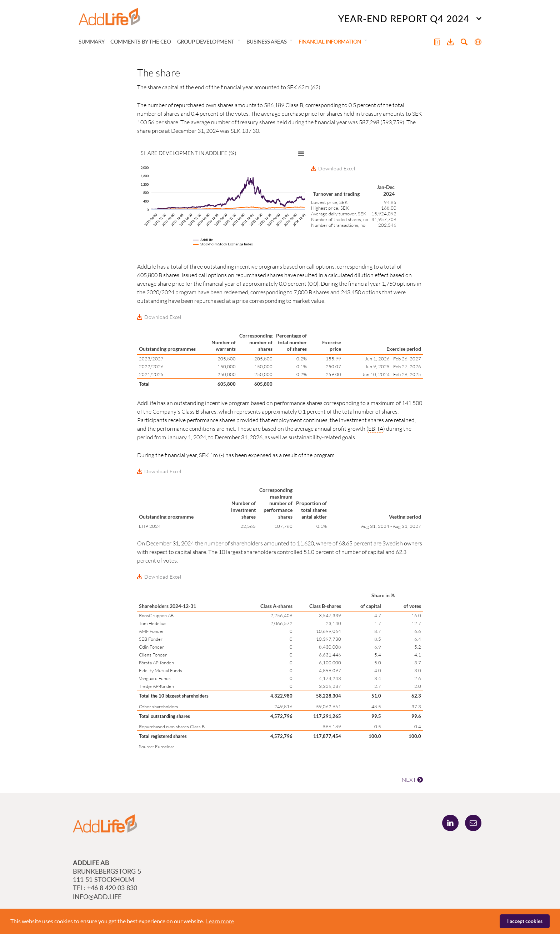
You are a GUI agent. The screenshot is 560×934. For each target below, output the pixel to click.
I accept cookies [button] (525, 921)
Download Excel (337, 169)
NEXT (412, 780)
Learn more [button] (220, 921)
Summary (91, 42)
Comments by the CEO (141, 42)
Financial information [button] (330, 42)
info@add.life (97, 897)
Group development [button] (206, 42)
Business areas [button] (266, 42)
